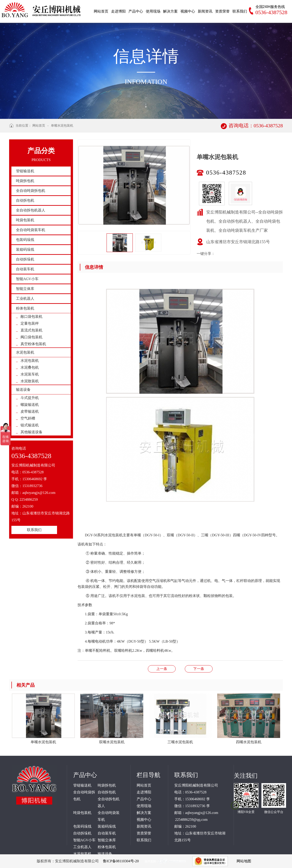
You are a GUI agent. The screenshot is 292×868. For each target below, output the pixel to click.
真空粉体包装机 (33, 344)
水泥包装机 (25, 352)
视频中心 (144, 820)
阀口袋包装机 (31, 337)
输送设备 (23, 390)
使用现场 (144, 806)
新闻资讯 (144, 826)
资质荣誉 (144, 833)
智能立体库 (25, 289)
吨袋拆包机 (25, 181)
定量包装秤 (30, 323)
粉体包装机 (25, 308)
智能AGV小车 (27, 279)
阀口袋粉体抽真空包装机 (199, 669)
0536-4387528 (226, 173)
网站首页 (39, 126)
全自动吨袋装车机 (31, 230)
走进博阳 (144, 792)
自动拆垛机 (25, 259)
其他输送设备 (31, 432)
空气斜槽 (28, 418)
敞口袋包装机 (31, 317)
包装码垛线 (25, 240)
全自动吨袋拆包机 (31, 191)
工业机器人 (25, 298)
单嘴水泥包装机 (62, 126)
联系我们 (34, 530)
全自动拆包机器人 (31, 210)
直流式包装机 (31, 330)
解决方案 (144, 813)
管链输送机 (25, 171)
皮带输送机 (30, 411)
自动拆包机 (25, 200)
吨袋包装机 (25, 220)
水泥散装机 (30, 381)
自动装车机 (25, 269)
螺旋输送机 (30, 405)
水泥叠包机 (30, 367)
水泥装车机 (30, 374)
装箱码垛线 (25, 249)
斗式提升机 (30, 398)
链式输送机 (30, 425)
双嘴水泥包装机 (162, 669)
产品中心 (144, 799)
